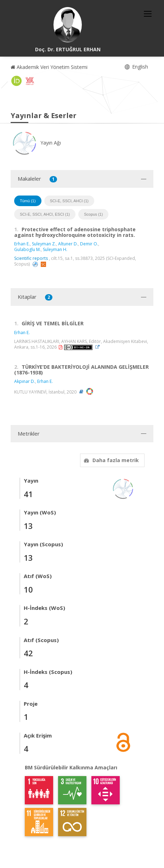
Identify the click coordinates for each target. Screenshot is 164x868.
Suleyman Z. (44, 244)
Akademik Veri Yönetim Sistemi (49, 67)
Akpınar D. (25, 381)
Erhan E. (22, 244)
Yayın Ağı (36, 143)
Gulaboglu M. (27, 249)
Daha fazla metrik (111, 460)
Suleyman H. (55, 249)
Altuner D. (68, 244)
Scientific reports (31, 258)
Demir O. (89, 244)
